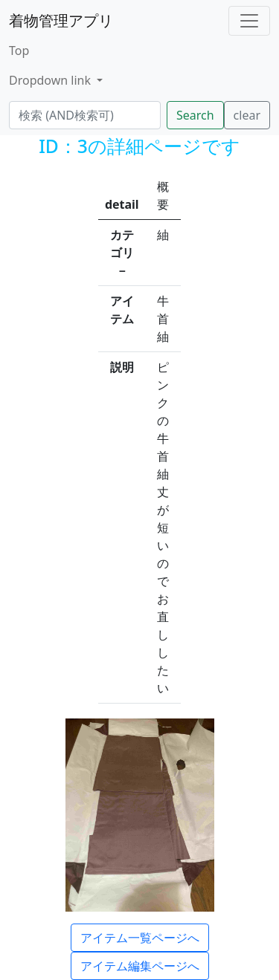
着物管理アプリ (61, 20)
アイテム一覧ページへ (140, 938)
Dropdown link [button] (51, 80)
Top (19, 51)
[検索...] (85, 115)
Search (195, 115)
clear (247, 115)
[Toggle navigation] (249, 21)
